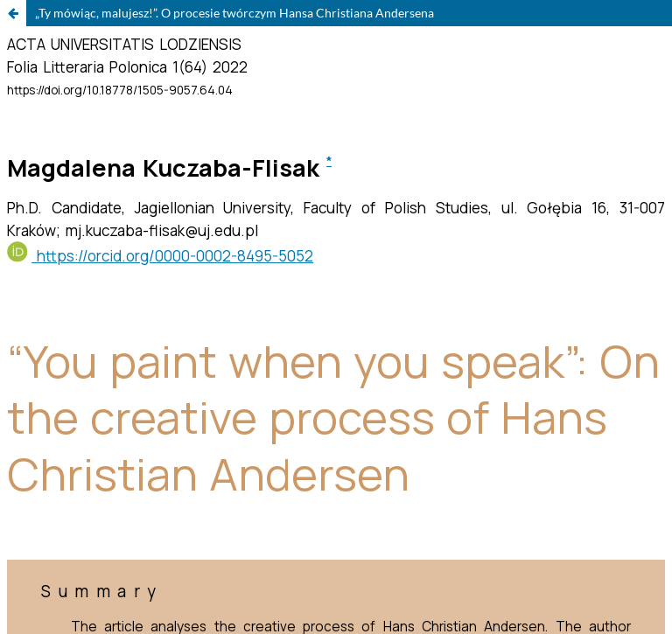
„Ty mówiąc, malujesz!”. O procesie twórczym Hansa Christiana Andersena (234, 13)
